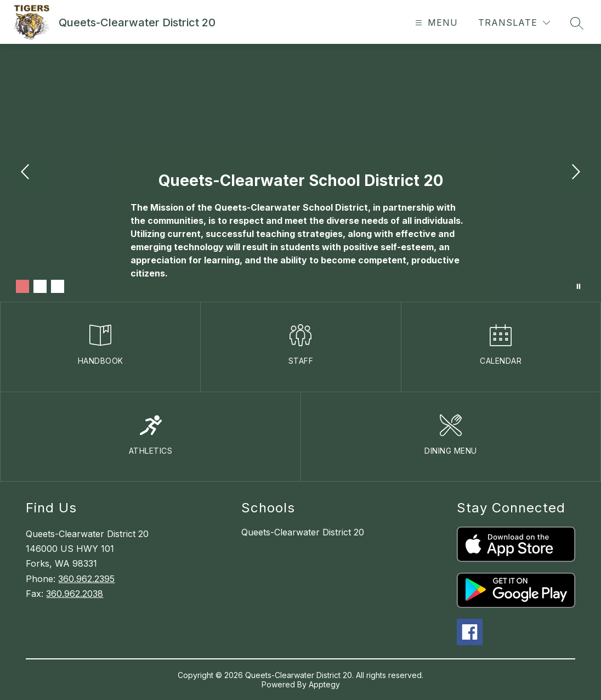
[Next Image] (575, 173)
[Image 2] (40, 286)
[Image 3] (58, 286)
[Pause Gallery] (579, 286)
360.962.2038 (75, 594)
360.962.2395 (86, 579)
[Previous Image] (26, 173)
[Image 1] (22, 286)
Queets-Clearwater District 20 (303, 532)
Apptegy (324, 684)
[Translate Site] (514, 23)
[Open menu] (435, 23)
